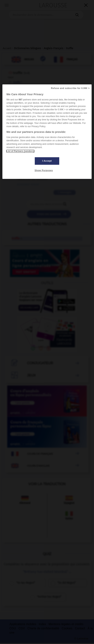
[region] (47, 132)
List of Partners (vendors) (20, 151)
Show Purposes (44, 170)
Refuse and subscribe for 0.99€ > (70, 88)
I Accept (47, 161)
